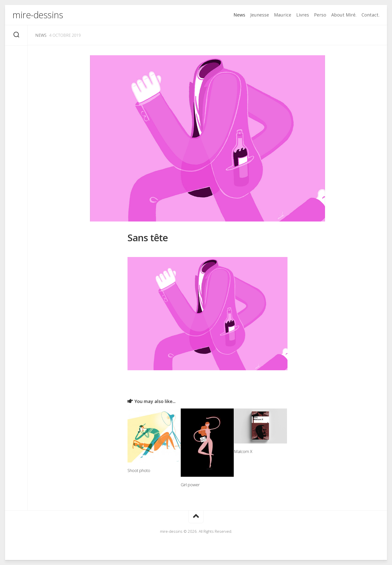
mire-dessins (38, 15)
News (239, 15)
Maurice (283, 15)
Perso (320, 15)
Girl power (190, 485)
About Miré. (344, 15)
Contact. (370, 15)
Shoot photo (139, 470)
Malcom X (243, 451)
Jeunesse (260, 15)
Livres (303, 15)
